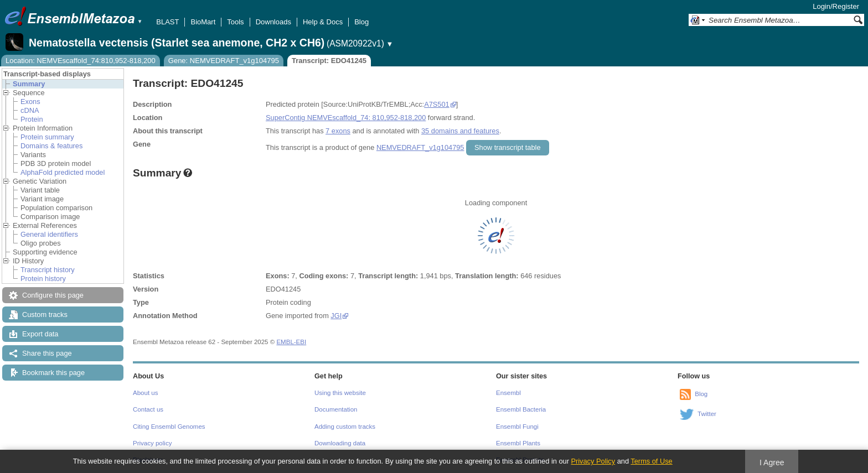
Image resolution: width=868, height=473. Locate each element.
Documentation (336, 409)
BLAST (167, 22)
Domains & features (51, 146)
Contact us (148, 409)
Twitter (707, 414)
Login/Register (836, 6)
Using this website (340, 393)
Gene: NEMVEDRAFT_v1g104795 (224, 61)
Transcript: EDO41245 (329, 61)
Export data (40, 334)
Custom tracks (45, 315)
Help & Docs (323, 22)
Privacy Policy (593, 461)
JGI (336, 316)
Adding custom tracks (345, 427)
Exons (30, 102)
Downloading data (340, 443)
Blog (361, 22)
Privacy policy (152, 443)
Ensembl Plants (518, 443)
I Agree (772, 462)
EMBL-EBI (291, 342)
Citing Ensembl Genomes (169, 427)
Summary (29, 84)
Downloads (273, 22)
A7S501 (437, 104)
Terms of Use (651, 461)
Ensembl (508, 393)
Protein (32, 119)
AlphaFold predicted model (63, 172)
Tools (235, 22)
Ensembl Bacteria (521, 409)
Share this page (47, 353)
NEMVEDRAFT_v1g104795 (420, 147)
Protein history (43, 279)
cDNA (30, 110)
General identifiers (49, 234)
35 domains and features (460, 131)
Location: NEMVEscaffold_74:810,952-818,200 (81, 61)
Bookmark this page (53, 373)
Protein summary (47, 137)
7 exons (338, 131)
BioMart (203, 22)
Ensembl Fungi (517, 427)
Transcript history (48, 270)
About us (145, 393)
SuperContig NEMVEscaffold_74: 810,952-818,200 (346, 118)
